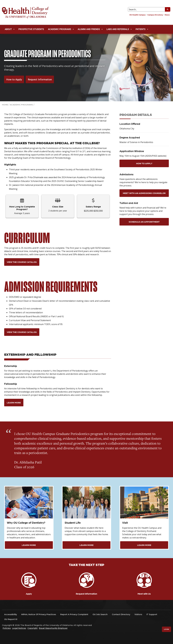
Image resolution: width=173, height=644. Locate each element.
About (10, 29)
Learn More (14, 402)
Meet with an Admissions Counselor (144, 193)
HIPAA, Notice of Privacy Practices (39, 614)
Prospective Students (31, 29)
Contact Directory (121, 614)
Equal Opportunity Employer (53, 628)
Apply (29, 594)
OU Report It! (11, 619)
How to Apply (14, 79)
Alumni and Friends (90, 29)
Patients (142, 29)
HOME (5, 105)
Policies (7, 628)
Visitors (138, 614)
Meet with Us (144, 594)
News (167, 15)
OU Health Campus (137, 15)
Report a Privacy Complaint (74, 614)
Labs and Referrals (119, 29)
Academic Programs (61, 29)
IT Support (152, 614)
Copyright (33, 628)
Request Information (40, 79)
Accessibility (11, 614)
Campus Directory (155, 15)
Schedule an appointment (144, 222)
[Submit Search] (168, 9)
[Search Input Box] (149, 9)
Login (166, 629)
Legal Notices (19, 628)
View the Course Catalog (22, 262)
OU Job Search (100, 614)
